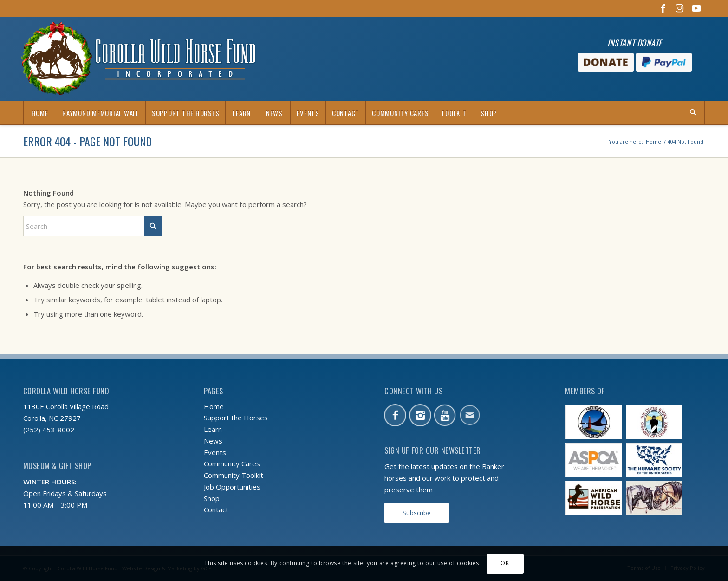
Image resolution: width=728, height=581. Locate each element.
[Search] (693, 113)
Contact (216, 509)
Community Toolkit (234, 475)
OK (505, 563)
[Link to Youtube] (696, 8)
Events (215, 452)
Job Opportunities (232, 487)
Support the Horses (236, 418)
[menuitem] (39, 113)
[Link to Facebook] (663, 8)
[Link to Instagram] (679, 8)
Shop (212, 498)
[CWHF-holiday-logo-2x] (138, 59)
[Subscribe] (417, 513)
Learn (213, 429)
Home (214, 406)
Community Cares (232, 463)
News (213, 441)
